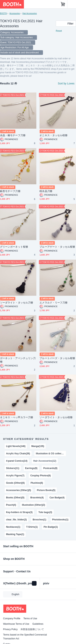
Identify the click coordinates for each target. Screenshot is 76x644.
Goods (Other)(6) (15, 483)
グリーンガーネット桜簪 (14, 247)
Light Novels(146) (16, 446)
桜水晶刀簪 (46, 191)
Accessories (15, 13)
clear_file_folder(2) (16, 520)
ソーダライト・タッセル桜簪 (56, 417)
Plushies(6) (37, 483)
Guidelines (38, 624)
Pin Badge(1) (51, 527)
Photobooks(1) (60, 520)
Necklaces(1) (13, 527)
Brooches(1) (39, 520)
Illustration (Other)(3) (34, 505)
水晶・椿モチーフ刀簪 (13, 135)
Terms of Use (30, 619)
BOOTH (3, 13)
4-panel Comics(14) (17, 461)
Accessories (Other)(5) (18, 490)
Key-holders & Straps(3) (19, 512)
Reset (59, 31)
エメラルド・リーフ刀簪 (53, 303)
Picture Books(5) (46, 490)
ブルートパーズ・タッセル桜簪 (57, 358)
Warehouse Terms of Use (16, 624)
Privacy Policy (10, 629)
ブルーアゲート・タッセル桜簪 (57, 247)
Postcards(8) (50, 468)
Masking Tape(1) (15, 534)
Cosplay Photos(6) (41, 476)
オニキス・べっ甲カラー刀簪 (17, 417)
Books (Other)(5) (15, 498)
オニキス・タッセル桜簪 (53, 135)
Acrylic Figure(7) (15, 476)
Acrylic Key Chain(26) (18, 454)
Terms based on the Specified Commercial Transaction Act (25, 637)
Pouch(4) (11, 505)
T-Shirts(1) (32, 527)
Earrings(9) (31, 468)
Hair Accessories (30, 13)
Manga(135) (38, 446)
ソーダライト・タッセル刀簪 (17, 303)
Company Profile (12, 619)
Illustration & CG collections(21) (51, 454)
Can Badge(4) (57, 498)
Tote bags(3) (45, 512)
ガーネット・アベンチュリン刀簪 (18, 360)
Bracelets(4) (37, 498)
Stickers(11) (13, 468)
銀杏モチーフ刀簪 (10, 191)
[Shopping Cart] (63, 4)
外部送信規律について (32, 629)
